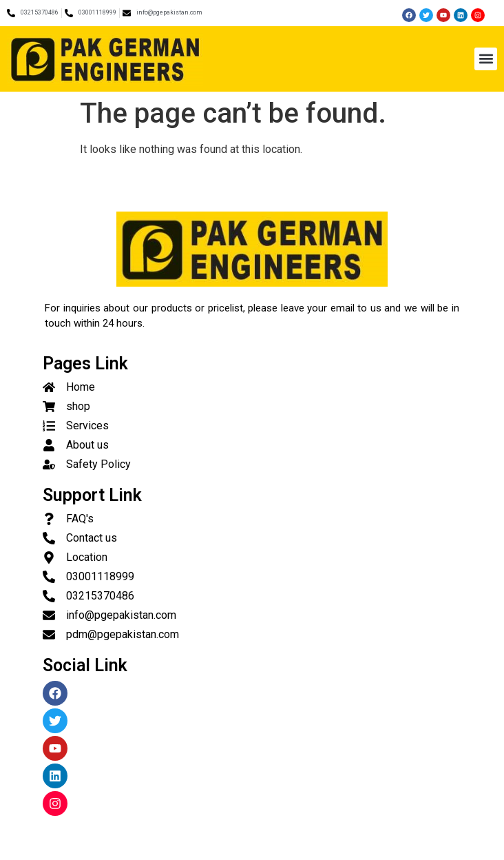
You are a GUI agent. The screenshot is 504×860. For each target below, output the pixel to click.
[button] (486, 59)
